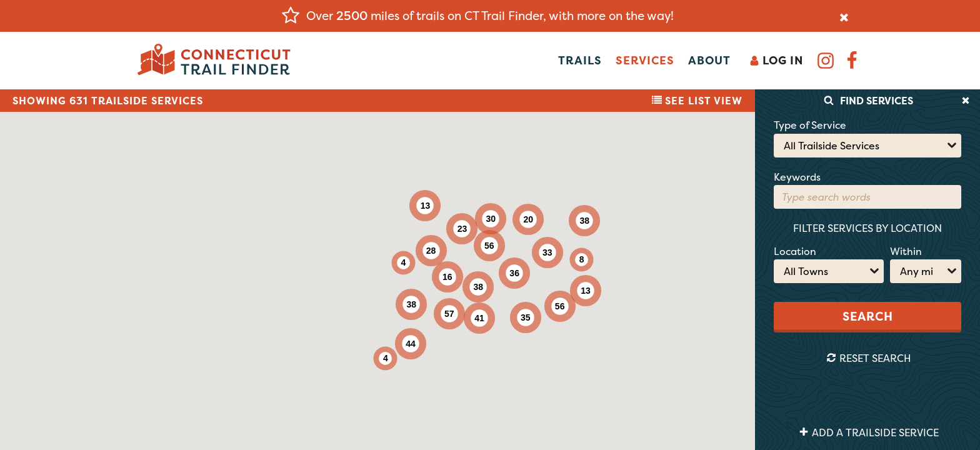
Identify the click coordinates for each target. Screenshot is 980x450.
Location (795, 251)
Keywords (797, 177)
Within (906, 251)
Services (645, 60)
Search (868, 316)
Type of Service (810, 125)
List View (697, 101)
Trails (580, 60)
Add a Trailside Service (869, 432)
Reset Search (869, 358)
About (709, 60)
